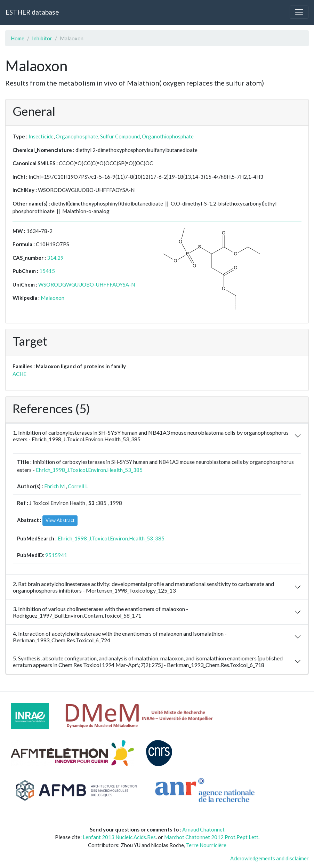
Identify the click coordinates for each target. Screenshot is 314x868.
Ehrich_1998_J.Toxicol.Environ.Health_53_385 (89, 470)
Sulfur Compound (120, 136)
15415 (47, 271)
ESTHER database (32, 12)
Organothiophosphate (168, 136)
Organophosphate (77, 136)
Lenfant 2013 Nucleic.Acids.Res (119, 837)
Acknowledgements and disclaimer (269, 858)
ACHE (19, 374)
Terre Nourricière (206, 845)
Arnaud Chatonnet (203, 829)
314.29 (55, 258)
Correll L (78, 486)
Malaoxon (53, 298)
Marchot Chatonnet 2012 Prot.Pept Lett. (212, 837)
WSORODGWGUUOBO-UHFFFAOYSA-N (87, 284)
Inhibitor (42, 38)
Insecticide (41, 136)
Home (18, 38)
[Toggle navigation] (299, 12)
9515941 (56, 555)
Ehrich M (54, 486)
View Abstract (60, 520)
